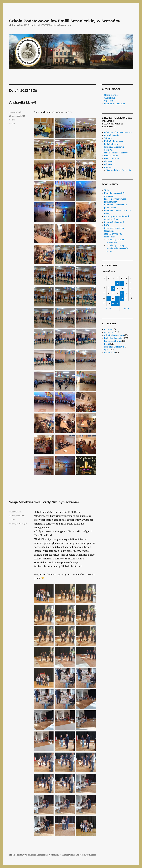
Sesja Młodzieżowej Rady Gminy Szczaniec (45, 502)
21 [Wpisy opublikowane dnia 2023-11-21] (109, 298)
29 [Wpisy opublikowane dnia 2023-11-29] (113, 303)
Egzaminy (109, 329)
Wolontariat (109, 353)
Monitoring (109, 231)
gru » (126, 308)
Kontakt (108, 167)
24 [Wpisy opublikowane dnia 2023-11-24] (122, 298)
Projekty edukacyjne (18, 523)
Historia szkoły (111, 156)
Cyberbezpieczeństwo (114, 228)
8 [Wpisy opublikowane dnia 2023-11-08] (113, 288)
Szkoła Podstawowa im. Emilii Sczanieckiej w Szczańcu (65, 21)
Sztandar (108, 138)
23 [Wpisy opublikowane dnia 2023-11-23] (117, 298)
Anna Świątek (15, 112)
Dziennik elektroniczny (115, 104)
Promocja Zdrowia (113, 341)
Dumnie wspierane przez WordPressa (79, 855)
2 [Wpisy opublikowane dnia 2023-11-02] (117, 283)
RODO (107, 225)
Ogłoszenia (109, 101)
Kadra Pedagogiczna (114, 141)
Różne (12, 124)
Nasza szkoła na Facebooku (119, 170)
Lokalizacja (109, 164)
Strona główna (111, 95)
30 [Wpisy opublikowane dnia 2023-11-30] (117, 303)
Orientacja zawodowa (114, 335)
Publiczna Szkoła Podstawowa (118, 132)
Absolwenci (109, 162)
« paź (109, 308)
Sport (107, 350)
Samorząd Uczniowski (114, 147)
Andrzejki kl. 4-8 (23, 102)
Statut (107, 190)
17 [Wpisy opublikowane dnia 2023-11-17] (122, 293)
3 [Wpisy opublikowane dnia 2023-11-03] (122, 283)
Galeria (12, 120)
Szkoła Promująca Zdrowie (116, 153)
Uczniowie (109, 150)
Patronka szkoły (112, 135)
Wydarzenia (110, 98)
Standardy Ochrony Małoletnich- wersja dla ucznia (117, 248)
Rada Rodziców (111, 144)
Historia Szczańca (112, 159)
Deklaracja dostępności (115, 222)
